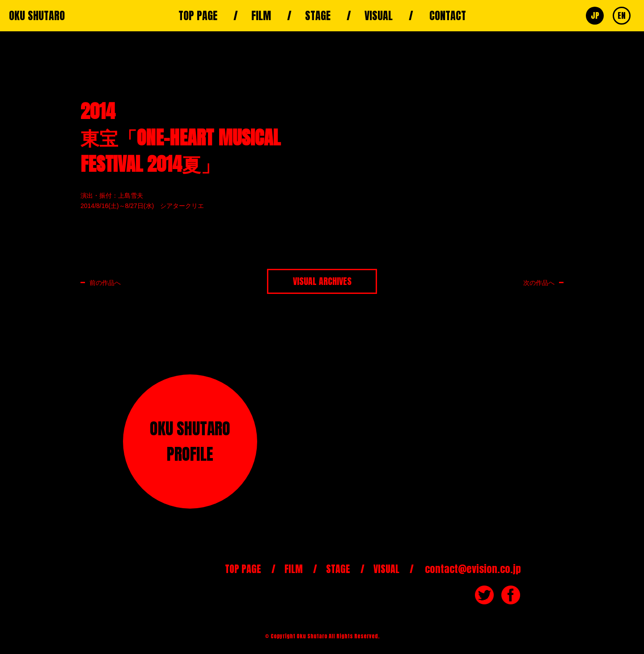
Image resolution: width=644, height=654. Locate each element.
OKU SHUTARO (37, 16)
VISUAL (379, 16)
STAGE (318, 16)
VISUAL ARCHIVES (322, 281)
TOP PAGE (198, 16)
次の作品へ (539, 282)
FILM (261, 16)
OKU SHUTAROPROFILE (190, 442)
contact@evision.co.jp (473, 569)
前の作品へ (105, 282)
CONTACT (448, 16)
